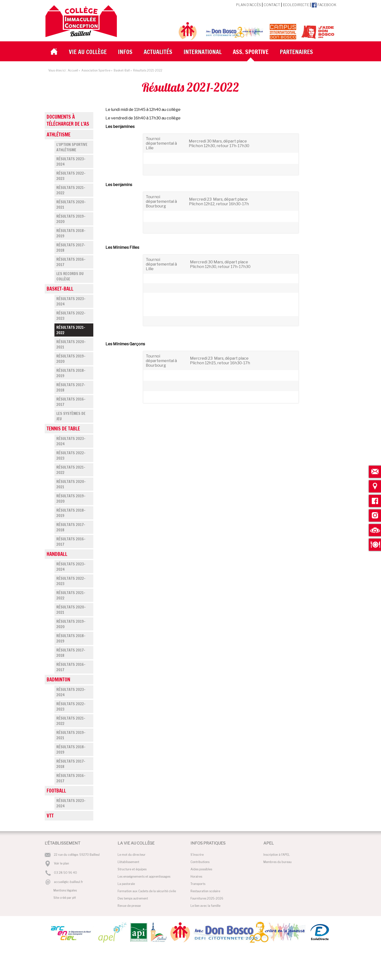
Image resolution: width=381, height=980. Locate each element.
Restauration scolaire (205, 891)
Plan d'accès (248, 5)
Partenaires (296, 52)
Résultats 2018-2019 (71, 233)
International (203, 52)
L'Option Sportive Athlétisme (72, 147)
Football (56, 791)
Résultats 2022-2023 (71, 176)
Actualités (158, 52)
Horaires (196, 877)
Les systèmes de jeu (71, 416)
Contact (272, 5)
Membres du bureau (277, 862)
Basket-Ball (60, 289)
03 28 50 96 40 (65, 873)
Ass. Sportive (251, 52)
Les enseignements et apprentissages (144, 877)
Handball (57, 554)
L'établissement (128, 862)
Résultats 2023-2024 (71, 161)
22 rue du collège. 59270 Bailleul (77, 855)
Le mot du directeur (132, 855)
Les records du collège (70, 276)
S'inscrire (197, 855)
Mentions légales (65, 890)
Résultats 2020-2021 (71, 205)
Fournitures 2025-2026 (207, 898)
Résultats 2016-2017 (71, 262)
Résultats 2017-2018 (71, 248)
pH (74, 898)
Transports (198, 884)
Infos (125, 52)
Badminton (58, 680)
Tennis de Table (63, 429)
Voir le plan (61, 863)
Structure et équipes (132, 869)
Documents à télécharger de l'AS (68, 120)
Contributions (200, 862)
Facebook (324, 5)
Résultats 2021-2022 (71, 190)
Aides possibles (201, 869)
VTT (50, 816)
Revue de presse (129, 906)
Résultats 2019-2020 (71, 219)
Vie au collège (88, 52)
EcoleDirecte (296, 5)
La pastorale (126, 884)
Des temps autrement (133, 898)
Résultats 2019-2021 (71, 735)
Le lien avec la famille (205, 906)
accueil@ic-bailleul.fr (69, 882)
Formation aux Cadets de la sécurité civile (147, 891)
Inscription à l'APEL (277, 855)
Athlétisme (59, 135)
